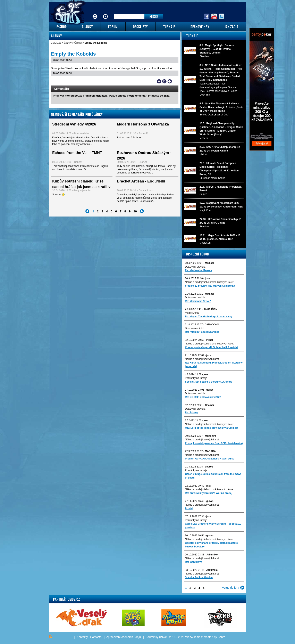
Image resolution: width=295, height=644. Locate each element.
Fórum (106, 13)
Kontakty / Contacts (89, 637)
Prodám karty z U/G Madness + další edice (210, 459)
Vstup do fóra (231, 588)
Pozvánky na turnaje (196, 378)
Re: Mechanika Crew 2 (198, 301)
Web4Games (193, 637)
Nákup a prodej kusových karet (202, 359)
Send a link (159, 81)
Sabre (222, 637)
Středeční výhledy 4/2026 (74, 124)
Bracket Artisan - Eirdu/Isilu (141, 181)
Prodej (189, 508)
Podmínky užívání (157, 637)
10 (135, 211)
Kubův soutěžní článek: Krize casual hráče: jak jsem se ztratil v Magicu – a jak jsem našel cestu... (82, 187)
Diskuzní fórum (198, 254)
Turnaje (192, 36)
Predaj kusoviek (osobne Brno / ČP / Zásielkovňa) (214, 443)
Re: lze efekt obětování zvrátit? (203, 397)
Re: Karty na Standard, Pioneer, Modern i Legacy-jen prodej (214, 365)
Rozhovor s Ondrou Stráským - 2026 (144, 156)
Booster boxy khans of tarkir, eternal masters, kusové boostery (212, 545)
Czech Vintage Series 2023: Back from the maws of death (213, 476)
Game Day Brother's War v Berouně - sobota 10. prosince (213, 526)
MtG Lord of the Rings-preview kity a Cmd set (212, 428)
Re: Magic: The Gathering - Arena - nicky (209, 317)
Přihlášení (95, 13)
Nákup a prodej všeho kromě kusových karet (209, 282)
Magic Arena (192, 313)
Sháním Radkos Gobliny (199, 577)
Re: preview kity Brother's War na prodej (209, 493)
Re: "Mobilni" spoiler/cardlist (202, 332)
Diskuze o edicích (195, 328)
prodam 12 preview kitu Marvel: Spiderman (210, 286)
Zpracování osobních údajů (124, 637)
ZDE (166, 96)
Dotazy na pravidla (195, 267)
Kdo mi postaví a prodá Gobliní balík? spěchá (212, 347)
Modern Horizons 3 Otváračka (143, 124)
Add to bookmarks (170, 81)
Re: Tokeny (192, 413)
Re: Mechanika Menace (198, 270)
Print (164, 81)
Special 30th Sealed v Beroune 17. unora (209, 382)
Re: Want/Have (194, 562)
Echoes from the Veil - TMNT (77, 153)
